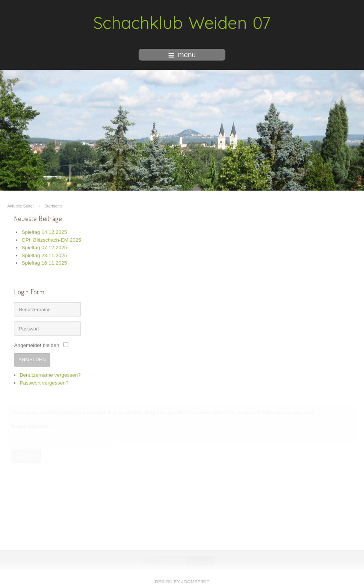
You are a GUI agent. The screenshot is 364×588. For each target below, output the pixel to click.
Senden (26, 456)
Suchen (200, 562)
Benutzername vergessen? (50, 374)
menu (182, 55)
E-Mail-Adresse (31, 426)
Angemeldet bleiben (36, 345)
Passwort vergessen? (44, 382)
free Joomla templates (182, 582)
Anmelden (32, 359)
